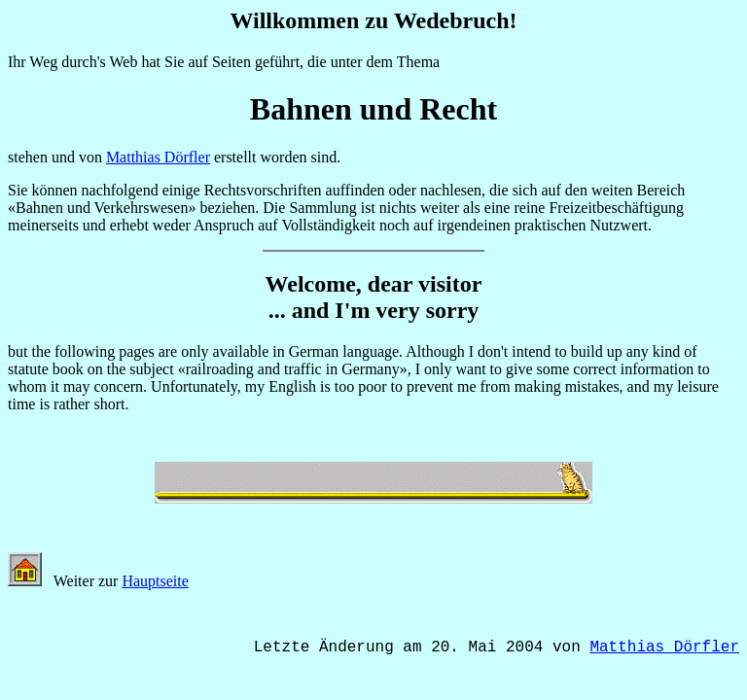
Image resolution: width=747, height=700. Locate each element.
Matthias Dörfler (158, 157)
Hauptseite (155, 581)
